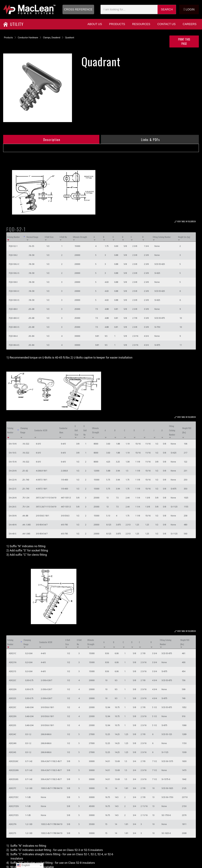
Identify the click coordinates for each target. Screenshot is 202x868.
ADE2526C (14, 761)
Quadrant (70, 38)
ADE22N (13, 689)
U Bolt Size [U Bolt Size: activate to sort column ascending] (49, 237)
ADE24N (13, 743)
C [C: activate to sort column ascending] (113, 237)
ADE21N (13, 662)
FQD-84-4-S (14, 345)
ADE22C (12, 680)
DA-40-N (13, 525)
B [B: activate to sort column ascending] (104, 237)
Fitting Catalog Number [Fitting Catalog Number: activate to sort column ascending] (162, 237)
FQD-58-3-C (14, 291)
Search (167, 9)
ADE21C (12, 653)
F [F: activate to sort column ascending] (144, 430)
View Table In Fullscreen (186, 221)
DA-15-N (13, 462)
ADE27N (13, 824)
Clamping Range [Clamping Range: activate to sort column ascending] (24, 430)
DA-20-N (13, 471)
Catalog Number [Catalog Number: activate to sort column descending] (14, 237)
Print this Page (184, 41)
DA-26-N (13, 498)
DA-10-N (13, 444)
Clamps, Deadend (52, 38)
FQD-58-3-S (14, 300)
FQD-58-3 (13, 282)
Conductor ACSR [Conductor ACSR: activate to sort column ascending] (41, 430)
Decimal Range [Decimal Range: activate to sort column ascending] (32, 237)
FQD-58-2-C (14, 264)
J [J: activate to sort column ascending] (154, 430)
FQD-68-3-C (14, 318)
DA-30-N (13, 516)
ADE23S (12, 725)
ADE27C (12, 788)
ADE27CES (14, 815)
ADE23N (13, 716)
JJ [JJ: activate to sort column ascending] (162, 430)
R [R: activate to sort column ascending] (143, 237)
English (23, 865)
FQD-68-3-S (14, 327)
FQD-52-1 (13, 246)
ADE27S (12, 833)
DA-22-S (13, 489)
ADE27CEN (14, 806)
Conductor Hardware (28, 38)
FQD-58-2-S (14, 273)
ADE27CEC (14, 797)
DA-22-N (13, 480)
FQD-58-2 (13, 255)
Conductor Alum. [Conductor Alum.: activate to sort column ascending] (63, 430)
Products (8, 38)
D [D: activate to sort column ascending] (123, 237)
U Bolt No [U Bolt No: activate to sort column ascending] (63, 237)
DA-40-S (13, 534)
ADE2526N (14, 770)
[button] (78, 9)
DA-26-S (13, 507)
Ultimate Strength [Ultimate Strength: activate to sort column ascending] (80, 237)
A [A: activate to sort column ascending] (94, 237)
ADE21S (12, 671)
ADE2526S (14, 779)
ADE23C (12, 707)
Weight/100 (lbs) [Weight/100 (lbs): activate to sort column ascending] (187, 430)
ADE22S (12, 698)
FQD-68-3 (13, 309)
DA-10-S (13, 453)
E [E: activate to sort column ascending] (131, 237)
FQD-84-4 (13, 336)
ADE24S (12, 752)
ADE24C (12, 734)
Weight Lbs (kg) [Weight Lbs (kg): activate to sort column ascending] (184, 237)
